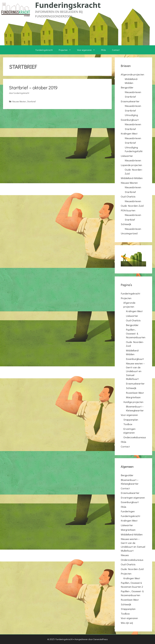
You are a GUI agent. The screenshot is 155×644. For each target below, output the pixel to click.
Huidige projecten (133, 402)
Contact (116, 50)
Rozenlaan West (135, 393)
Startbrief (31, 101)
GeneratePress (101, 639)
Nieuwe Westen (19, 101)
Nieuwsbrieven (133, 92)
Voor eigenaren (88, 50)
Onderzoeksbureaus (135, 437)
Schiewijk (126, 224)
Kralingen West (129, 133)
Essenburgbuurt (130, 120)
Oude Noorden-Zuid (132, 206)
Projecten (66, 50)
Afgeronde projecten (132, 74)
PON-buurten (128, 210)
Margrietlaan (133, 397)
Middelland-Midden (132, 178)
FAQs (104, 50)
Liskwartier (127, 156)
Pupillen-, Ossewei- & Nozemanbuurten (136, 333)
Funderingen (128, 511)
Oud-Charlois (128, 196)
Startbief (130, 220)
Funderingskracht (68, 5)
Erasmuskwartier (130, 101)
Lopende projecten (131, 165)
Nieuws (125, 555)
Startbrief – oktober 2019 (33, 88)
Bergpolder (127, 87)
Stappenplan (131, 420)
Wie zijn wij (127, 623)
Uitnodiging (131, 115)
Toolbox (128, 424)
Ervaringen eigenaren (133, 498)
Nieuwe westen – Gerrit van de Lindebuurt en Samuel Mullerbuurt (135, 371)
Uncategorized (129, 233)
